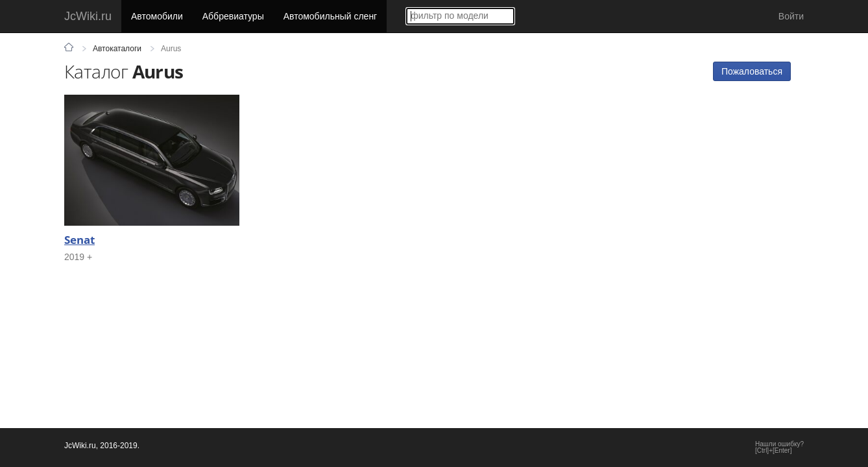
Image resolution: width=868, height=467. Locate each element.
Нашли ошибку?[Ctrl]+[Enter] (779, 448)
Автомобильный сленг (331, 16)
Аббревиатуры (233, 16)
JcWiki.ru (88, 16)
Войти (791, 16)
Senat (79, 240)
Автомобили (157, 16)
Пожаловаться (752, 71)
